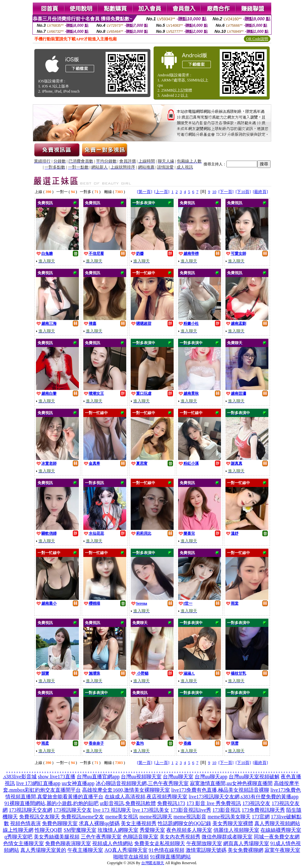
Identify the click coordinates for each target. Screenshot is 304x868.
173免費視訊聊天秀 (263, 810)
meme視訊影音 (190, 817)
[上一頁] (162, 192)
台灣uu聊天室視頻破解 (254, 777)
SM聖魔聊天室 (80, 830)
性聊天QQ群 (48, 830)
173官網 (261, 817)
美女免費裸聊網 (245, 850)
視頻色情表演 (25, 823)
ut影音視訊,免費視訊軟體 (128, 803)
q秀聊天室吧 (18, 837)
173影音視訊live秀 (191, 810)
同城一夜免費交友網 (277, 837)
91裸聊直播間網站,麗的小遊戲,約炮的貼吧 (52, 803)
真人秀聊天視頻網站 (277, 823)
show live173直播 (57, 777)
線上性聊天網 (18, 830)
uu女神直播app (78, 783)
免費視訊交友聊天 (39, 817)
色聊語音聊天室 (141, 837)
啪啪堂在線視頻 (131, 857)
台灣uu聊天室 (178, 777)
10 (214, 192)
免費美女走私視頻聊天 (160, 843)
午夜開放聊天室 (204, 843)
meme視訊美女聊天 (229, 817)
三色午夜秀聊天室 (101, 837)
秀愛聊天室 (152, 830)
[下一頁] (226, 192)
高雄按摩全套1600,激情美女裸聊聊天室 (126, 790)
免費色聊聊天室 (60, 823)
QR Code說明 (257, 39)
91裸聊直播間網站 (170, 857)
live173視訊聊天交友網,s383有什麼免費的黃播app (243, 797)
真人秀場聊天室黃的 (43, 850)
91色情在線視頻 (167, 850)
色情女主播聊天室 (24, 843)
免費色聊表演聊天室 (68, 843)
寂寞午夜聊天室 (282, 850)
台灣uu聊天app (211, 777)
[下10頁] (243, 192)
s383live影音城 (20, 777)
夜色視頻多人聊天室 (189, 830)
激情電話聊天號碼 (206, 850)
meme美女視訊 (122, 817)
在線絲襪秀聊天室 (281, 830)
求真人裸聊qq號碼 (99, 823)
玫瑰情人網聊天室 (118, 830)
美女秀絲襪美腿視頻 (57, 837)
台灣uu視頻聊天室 (141, 777)
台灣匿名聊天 (153, 863)
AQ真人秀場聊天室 (126, 850)
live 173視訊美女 (151, 810)
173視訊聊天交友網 (31, 810)
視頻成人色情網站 (113, 843)
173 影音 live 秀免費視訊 (214, 803)
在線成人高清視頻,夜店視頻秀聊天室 (146, 797)
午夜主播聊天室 (85, 850)
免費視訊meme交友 (83, 817)
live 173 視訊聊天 (112, 810)
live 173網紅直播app (38, 783)
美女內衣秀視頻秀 (180, 837)
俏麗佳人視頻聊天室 (236, 830)
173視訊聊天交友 (73, 810)
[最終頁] (260, 192)
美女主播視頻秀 (139, 823)
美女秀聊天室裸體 (233, 823)
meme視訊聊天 (156, 817)
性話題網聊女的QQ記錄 (184, 823)
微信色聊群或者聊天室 (227, 837)
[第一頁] (145, 192)
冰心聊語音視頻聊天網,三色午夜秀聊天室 (142, 783)
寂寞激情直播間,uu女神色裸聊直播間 (231, 783)
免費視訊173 (171, 803)
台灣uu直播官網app (98, 777)
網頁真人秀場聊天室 (246, 843)
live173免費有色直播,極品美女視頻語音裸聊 (220, 790)
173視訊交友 (256, 803)
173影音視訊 (226, 810)
